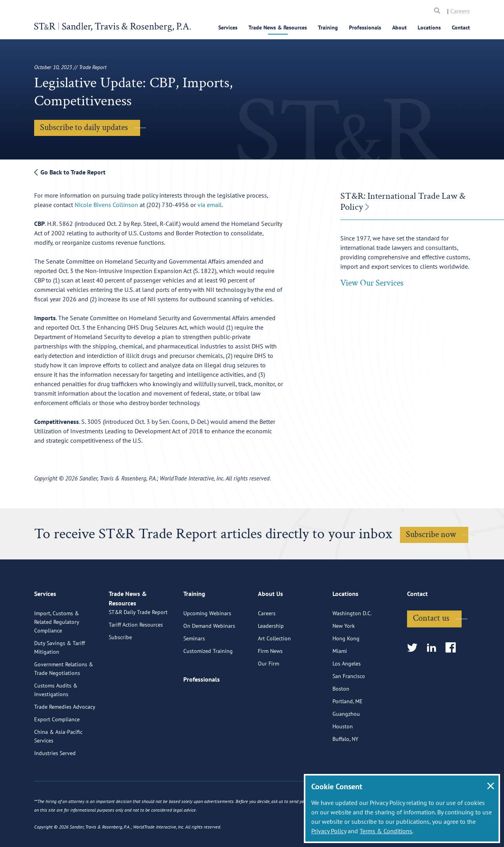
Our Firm (268, 693)
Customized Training (208, 681)
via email (210, 205)
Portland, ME (348, 731)
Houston (343, 756)
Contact (461, 27)
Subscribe (120, 676)
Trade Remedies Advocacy (65, 737)
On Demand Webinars (209, 656)
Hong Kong (346, 668)
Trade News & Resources (278, 27)
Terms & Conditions (386, 831)
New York (344, 656)
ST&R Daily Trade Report (138, 651)
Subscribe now (431, 534)
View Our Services (372, 283)
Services (228, 27)
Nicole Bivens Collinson (107, 205)
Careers (460, 11)
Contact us (431, 648)
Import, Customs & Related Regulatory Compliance (57, 652)
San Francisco (349, 706)
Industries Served (55, 783)
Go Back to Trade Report (70, 172)
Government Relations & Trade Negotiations (64, 698)
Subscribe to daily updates (84, 127)
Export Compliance (57, 749)
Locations (429, 27)
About (399, 27)
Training (328, 27)
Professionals (365, 27)
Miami (340, 681)
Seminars (194, 668)
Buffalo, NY (345, 769)
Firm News (270, 681)
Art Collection (274, 668)
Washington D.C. (352, 643)
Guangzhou (346, 744)
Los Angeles (347, 693)
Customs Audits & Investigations (56, 720)
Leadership (271, 656)
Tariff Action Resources (136, 664)
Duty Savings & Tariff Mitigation (59, 677)
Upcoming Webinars (207, 643)
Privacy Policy (329, 831)
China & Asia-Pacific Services (58, 766)
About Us (270, 627)
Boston (341, 719)
